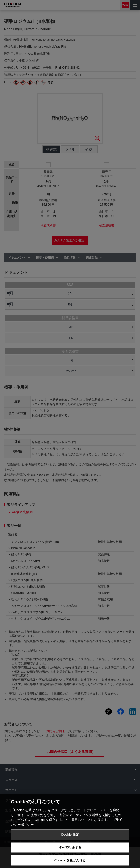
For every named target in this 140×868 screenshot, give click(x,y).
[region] (70, 831)
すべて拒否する (70, 848)
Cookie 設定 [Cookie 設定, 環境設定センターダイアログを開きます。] (70, 835)
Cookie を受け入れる (70, 860)
